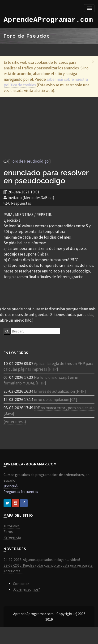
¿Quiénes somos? (26, 589)
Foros (8, 532)
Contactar (21, 584)
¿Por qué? (11, 486)
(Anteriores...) (15, 422)
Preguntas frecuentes (21, 492)
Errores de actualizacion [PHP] (60, 391)
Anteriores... (13, 571)
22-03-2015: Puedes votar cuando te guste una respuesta (48, 565)
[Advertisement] (47, 128)
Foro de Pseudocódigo (30, 161)
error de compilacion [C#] (56, 400)
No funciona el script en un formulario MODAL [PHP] (41, 380)
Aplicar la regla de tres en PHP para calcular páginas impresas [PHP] (48, 366)
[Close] (93, 62)
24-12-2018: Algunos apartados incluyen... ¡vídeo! (42, 560)
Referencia (12, 537)
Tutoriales (12, 526)
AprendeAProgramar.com (48, 20)
